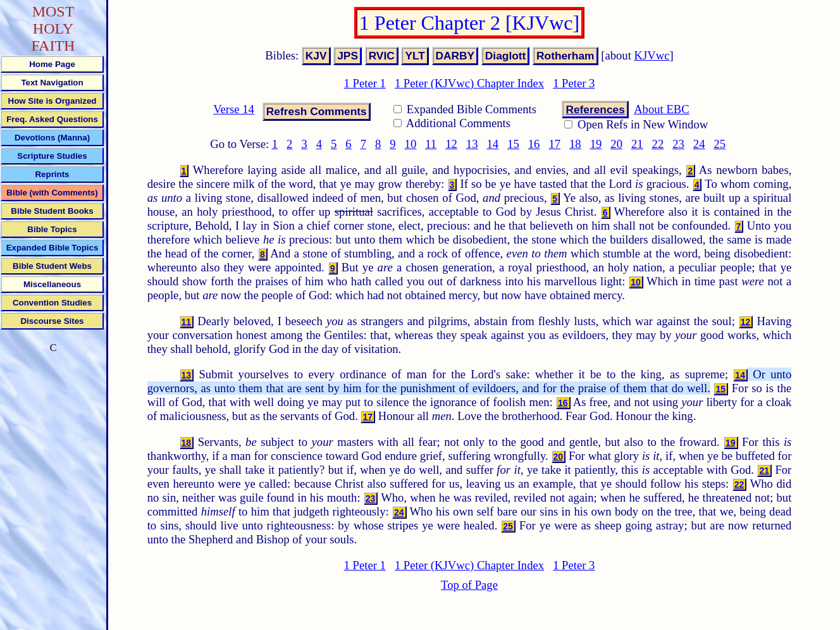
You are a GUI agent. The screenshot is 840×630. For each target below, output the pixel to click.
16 (534, 144)
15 (513, 144)
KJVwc (652, 55)
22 (658, 144)
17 (554, 144)
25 (720, 144)
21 (637, 144)
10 (411, 144)
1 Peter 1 (365, 83)
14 (492, 144)
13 (472, 144)
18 (575, 144)
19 (596, 144)
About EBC (662, 109)
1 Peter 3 (574, 83)
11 (431, 144)
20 (616, 144)
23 (678, 144)
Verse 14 (234, 109)
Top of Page (469, 585)
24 (699, 144)
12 (451, 144)
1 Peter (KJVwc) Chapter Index (469, 83)
